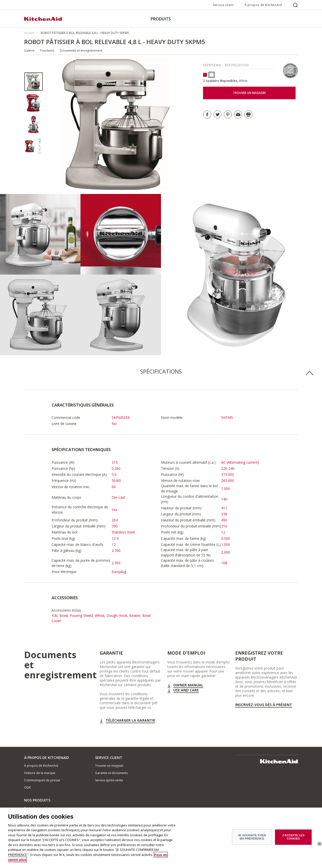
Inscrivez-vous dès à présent (264, 705)
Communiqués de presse (42, 780)
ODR (27, 788)
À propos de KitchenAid (263, 5)
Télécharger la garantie (130, 720)
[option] (34, 82)
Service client (223, 5)
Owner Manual (188, 685)
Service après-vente (109, 780)
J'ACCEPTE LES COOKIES (293, 838)
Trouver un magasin (109, 766)
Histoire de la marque (40, 773)
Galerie (29, 51)
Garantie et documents (111, 773)
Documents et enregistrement (81, 51)
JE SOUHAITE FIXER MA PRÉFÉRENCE (252, 838)
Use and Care (186, 690)
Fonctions (47, 51)
